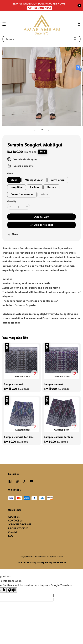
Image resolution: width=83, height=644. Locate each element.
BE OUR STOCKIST (18, 529)
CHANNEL (13, 532)
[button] (4, 24)
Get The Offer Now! (40, 8)
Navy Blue (17, 187)
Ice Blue (35, 187)
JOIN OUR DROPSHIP (20, 524)
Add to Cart (42, 217)
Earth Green (58, 180)
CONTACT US (15, 521)
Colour (10, 173)
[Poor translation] (12, 590)
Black (14, 180)
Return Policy (59, 562)
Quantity (12, 201)
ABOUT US (14, 517)
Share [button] (13, 234)
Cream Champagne (22, 194)
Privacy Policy (44, 562)
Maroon (51, 187)
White (44, 194)
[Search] (75, 39)
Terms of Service (26, 562)
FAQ (10, 536)
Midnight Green (34, 180)
